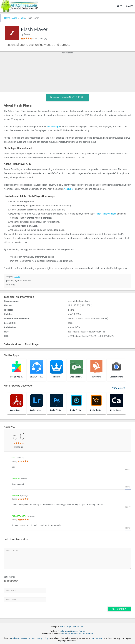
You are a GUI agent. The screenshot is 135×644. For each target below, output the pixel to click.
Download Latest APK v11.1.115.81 (67, 97)
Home (7, 18)
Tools (22, 18)
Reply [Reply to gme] (128, 470)
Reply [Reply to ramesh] (128, 507)
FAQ (82, 627)
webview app (53, 127)
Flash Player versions (106, 214)
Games (130, 6)
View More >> (119, 388)
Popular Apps (64, 631)
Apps (120, 6)
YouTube (68, 189)
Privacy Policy (42, 638)
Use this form (97, 638)
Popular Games (78, 631)
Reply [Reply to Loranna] (128, 487)
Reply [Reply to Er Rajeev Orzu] (128, 528)
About (31, 638)
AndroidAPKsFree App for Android (77, 634)
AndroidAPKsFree (19, 638)
